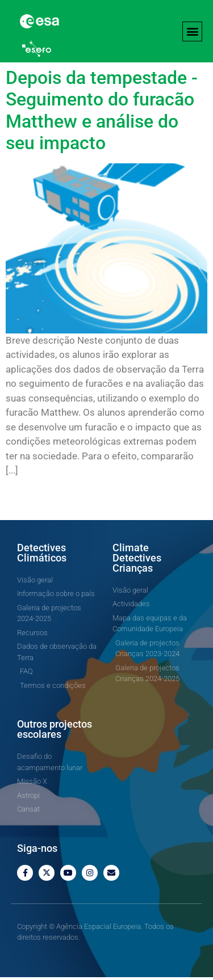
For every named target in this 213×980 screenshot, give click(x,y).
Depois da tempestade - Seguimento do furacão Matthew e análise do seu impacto (102, 113)
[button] (192, 31)
